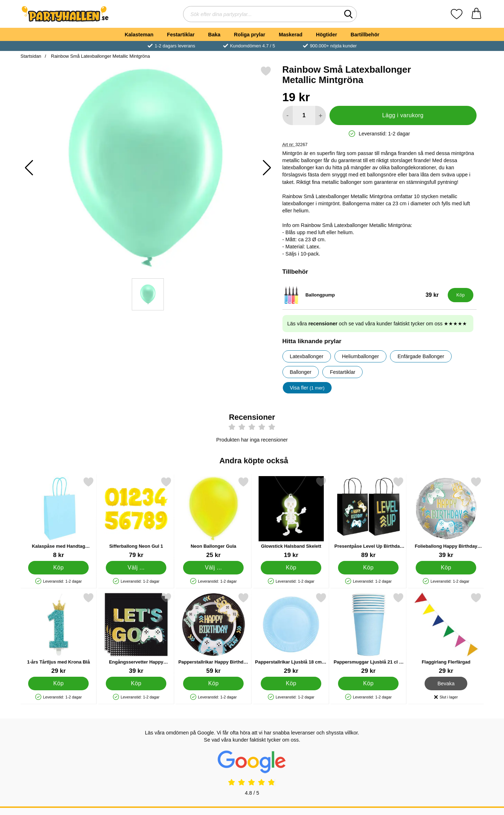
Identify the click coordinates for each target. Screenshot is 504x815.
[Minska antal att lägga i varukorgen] (288, 115)
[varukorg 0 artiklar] (476, 14)
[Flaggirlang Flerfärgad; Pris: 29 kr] (446, 633)
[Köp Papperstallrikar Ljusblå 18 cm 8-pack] (291, 683)
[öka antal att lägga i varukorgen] (320, 115)
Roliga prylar (250, 35)
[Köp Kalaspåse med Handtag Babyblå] (58, 567)
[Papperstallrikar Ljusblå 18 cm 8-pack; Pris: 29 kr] (291, 633)
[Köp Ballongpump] (461, 295)
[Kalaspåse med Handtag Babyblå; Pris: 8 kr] (59, 518)
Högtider (326, 35)
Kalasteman (139, 35)
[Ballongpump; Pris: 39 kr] (363, 295)
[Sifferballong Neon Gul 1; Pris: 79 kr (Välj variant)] (136, 518)
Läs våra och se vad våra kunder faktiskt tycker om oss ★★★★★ (377, 324)
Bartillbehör (365, 35)
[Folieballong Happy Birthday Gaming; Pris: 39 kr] (446, 518)
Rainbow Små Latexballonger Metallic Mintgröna (100, 56)
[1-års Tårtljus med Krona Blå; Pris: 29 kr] (59, 633)
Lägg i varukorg (403, 115)
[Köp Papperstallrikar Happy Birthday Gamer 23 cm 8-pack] (213, 683)
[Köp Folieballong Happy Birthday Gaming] (446, 567)
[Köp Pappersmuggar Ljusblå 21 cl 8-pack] (368, 683)
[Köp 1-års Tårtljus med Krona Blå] (58, 683)
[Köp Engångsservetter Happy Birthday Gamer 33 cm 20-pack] (136, 683)
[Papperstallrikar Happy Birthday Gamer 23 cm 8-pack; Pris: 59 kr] (214, 633)
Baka (214, 35)
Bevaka (446, 683)
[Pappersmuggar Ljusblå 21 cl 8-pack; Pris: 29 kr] (368, 633)
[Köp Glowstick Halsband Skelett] (291, 567)
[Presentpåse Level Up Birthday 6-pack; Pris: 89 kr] (368, 518)
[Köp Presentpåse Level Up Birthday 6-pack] (368, 567)
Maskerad (291, 35)
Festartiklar (181, 35)
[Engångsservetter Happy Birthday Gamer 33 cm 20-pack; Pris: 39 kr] (136, 633)
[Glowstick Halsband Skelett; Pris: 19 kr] (291, 518)
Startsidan (31, 56)
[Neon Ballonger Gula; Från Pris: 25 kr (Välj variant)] (214, 518)
